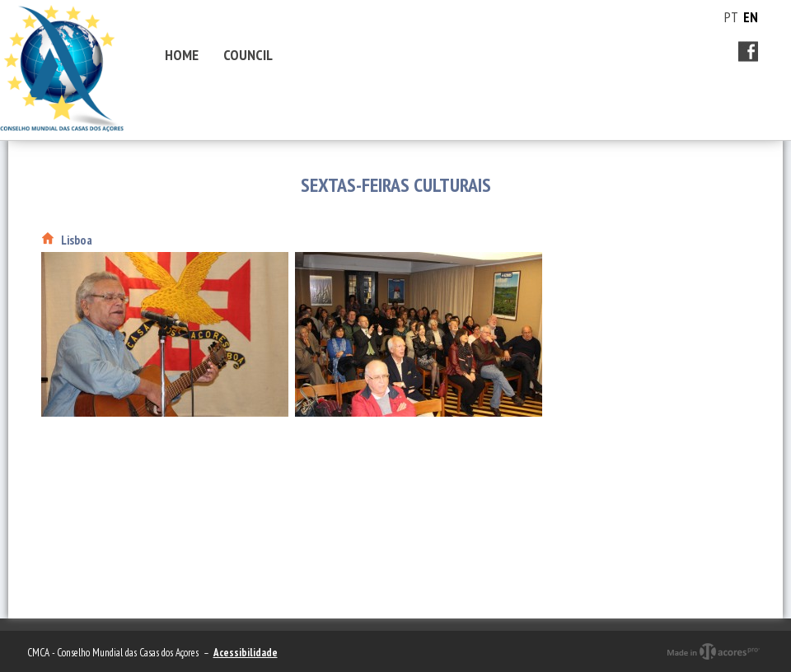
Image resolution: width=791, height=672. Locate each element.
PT (731, 17)
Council (248, 55)
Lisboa (77, 240)
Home (182, 55)
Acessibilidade (246, 653)
